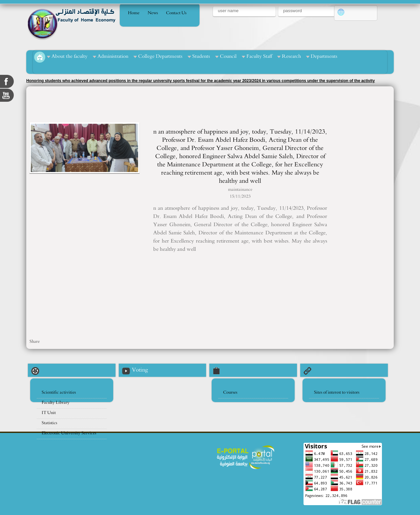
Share (35, 342)
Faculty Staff (259, 56)
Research (291, 56)
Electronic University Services (69, 433)
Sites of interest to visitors (337, 392)
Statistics (49, 423)
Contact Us (176, 13)
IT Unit (49, 413)
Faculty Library (56, 403)
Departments (324, 56)
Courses (230, 392)
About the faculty (70, 56)
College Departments (160, 56)
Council (228, 56)
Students (201, 56)
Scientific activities (59, 392)
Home (134, 13)
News (153, 13)
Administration (113, 56)
